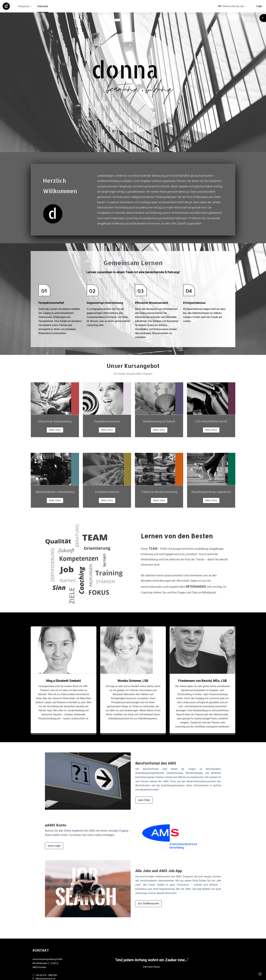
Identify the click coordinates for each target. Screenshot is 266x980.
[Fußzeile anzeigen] (260, 974)
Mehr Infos (55, 430)
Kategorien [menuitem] (24, 6)
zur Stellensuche (149, 903)
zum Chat (144, 800)
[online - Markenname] (6, 6)
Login (259, 6)
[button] (232, 6)
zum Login (54, 846)
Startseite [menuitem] (43, 6)
